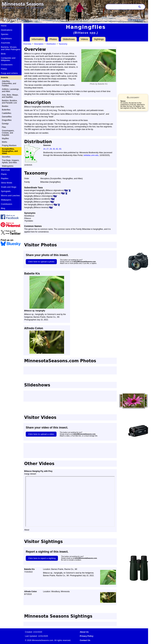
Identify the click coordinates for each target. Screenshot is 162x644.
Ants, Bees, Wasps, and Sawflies (10, 96)
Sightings (99, 39)
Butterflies (6, 110)
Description (39, 44)
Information (38, 39)
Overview (27, 44)
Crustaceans (7, 65)
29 (51, 149)
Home (4, 26)
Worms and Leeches (10, 196)
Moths (5, 142)
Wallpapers (6, 200)
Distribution (51, 44)
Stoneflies (6, 157)
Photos (53, 39)
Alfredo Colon (34, 328)
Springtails (6, 191)
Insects (5, 77)
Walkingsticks (8, 166)
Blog (3, 208)
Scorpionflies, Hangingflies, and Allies (10, 151)
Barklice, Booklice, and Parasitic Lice (10, 102)
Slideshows (69, 39)
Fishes (4, 69)
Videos (84, 39)
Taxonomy (63, 44)
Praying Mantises (9, 145)
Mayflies (5, 139)
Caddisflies (7, 113)
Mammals (5, 170)
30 (54, 149)
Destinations (7, 30)
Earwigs (5, 124)
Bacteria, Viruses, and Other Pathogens (11, 48)
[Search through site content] (121, 7)
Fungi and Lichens (9, 73)
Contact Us (85, 640)
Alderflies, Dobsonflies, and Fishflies (9, 83)
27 (48, 149)
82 (57, 149)
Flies (4, 127)
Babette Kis (32, 274)
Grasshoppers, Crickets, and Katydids (8, 133)
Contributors (7, 204)
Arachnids (6, 43)
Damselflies (7, 117)
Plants (4, 174)
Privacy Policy (87, 636)
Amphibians (6, 39)
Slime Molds (7, 183)
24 (44, 149)
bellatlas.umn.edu (91, 155)
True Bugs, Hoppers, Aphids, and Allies (11, 161)
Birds (3, 54)
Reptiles (5, 178)
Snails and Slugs (9, 187)
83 (60, 149)
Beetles (5, 106)
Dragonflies (7, 120)
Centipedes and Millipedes (8, 59)
